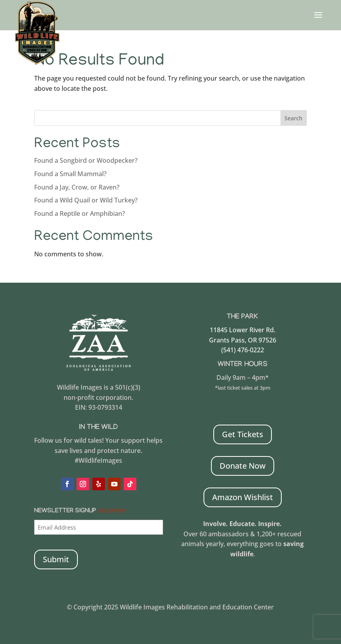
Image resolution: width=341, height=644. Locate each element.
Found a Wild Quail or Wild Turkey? (86, 200)
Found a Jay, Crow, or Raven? (77, 187)
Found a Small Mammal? (71, 174)
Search (293, 118)
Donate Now (243, 466)
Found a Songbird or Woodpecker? (86, 160)
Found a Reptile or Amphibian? (80, 213)
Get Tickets (243, 434)
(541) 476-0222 (243, 350)
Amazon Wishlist (243, 497)
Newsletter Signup (79, 512)
